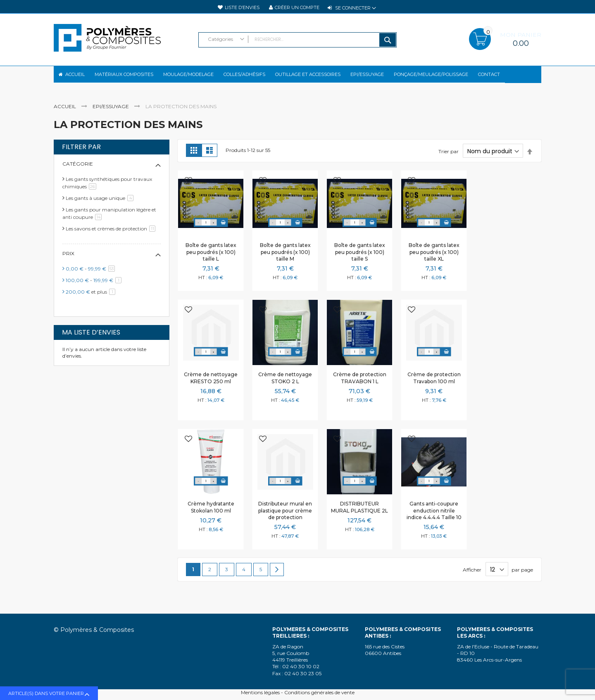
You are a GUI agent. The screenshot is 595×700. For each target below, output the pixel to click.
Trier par (449, 158)
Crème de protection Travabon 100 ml (434, 385)
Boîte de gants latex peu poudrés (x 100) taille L (211, 259)
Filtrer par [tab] (81, 154)
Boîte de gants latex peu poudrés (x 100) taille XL (434, 259)
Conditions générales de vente (319, 692)
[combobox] (297, 40)
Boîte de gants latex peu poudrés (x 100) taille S (360, 259)
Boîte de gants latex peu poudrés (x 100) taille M (285, 259)
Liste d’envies (242, 7)
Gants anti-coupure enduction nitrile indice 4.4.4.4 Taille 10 (434, 517)
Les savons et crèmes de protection (112, 236)
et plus (92, 299)
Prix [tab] (68, 260)
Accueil (65, 113)
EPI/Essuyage (111, 113)
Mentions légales (260, 692)
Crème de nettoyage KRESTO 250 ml (211, 385)
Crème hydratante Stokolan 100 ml (211, 514)
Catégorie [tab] (78, 171)
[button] (188, 188)
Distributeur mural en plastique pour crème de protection (285, 517)
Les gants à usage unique (101, 205)
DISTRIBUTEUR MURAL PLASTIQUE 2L (359, 514)
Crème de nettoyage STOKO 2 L (285, 385)
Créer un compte (297, 7)
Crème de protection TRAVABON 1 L (360, 385)
